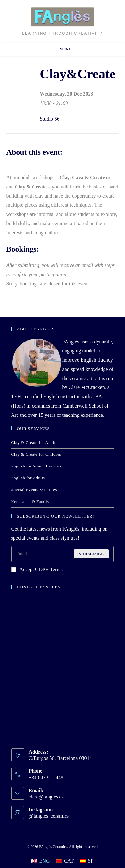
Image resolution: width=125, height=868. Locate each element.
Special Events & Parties (34, 490)
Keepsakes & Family (30, 501)
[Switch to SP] (87, 861)
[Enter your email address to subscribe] (63, 554)
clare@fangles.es (46, 797)
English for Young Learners (37, 466)
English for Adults (28, 478)
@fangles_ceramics (49, 816)
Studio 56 (50, 119)
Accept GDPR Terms (37, 569)
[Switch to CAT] (65, 861)
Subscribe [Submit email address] (92, 554)
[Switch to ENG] (40, 861)
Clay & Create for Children (36, 454)
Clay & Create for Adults (34, 442)
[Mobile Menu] (62, 49)
